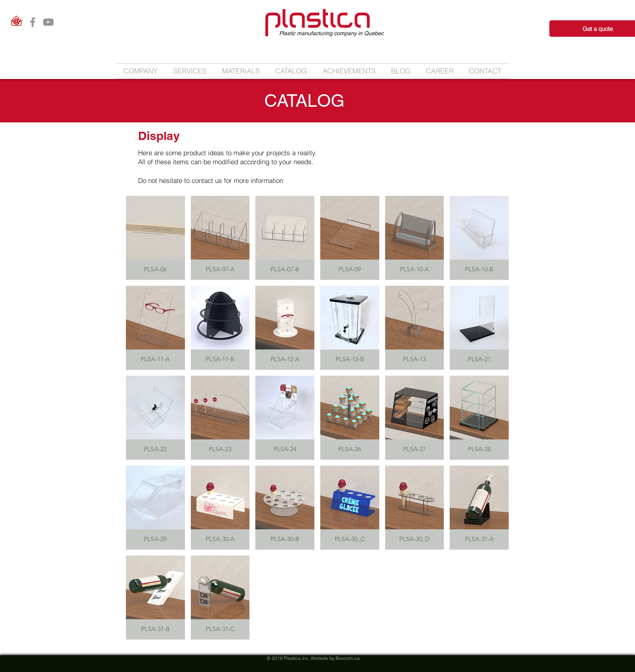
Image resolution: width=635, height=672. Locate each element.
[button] (190, 71)
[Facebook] (33, 22)
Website (319, 658)
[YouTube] (48, 22)
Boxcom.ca (348, 658)
